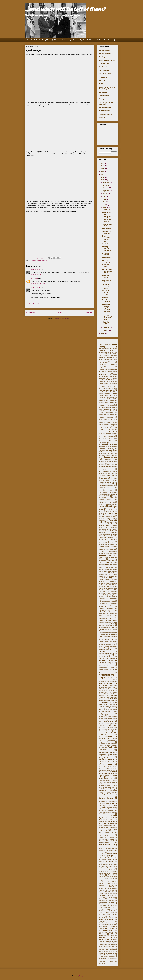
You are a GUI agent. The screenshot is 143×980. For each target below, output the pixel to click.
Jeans (113, 580)
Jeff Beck (101, 581)
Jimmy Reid (106, 590)
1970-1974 (102, 350)
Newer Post (30, 313)
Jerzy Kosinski (105, 583)
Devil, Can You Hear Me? (107, 60)
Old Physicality (104, 70)
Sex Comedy (103, 805)
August (105, 193)
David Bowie (103, 471)
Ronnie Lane (113, 784)
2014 (103, 172)
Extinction (102, 503)
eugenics (104, 498)
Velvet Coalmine (104, 111)
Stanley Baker (103, 826)
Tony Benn (102, 916)
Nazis (112, 667)
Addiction (112, 356)
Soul (115, 816)
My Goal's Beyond (106, 254)
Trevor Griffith (111, 925)
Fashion (101, 506)
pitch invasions (105, 723)
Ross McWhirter (106, 785)
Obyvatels (111, 701)
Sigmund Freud (113, 809)
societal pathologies (104, 816)
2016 (103, 166)
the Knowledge (103, 870)
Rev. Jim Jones (104, 761)
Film (108, 506)
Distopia (109, 486)
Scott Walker (102, 800)
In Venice (105, 297)
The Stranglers (112, 902)
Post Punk (114, 727)
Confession (102, 450)
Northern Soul (103, 699)
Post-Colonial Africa (108, 729)
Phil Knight (34, 279)
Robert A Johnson (104, 775)
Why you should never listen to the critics (108, 953)
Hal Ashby (108, 538)
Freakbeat (111, 515)
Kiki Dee (111, 607)
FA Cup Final (111, 503)
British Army (111, 407)
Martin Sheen (110, 634)
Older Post (88, 313)
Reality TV (102, 758)
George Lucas (103, 524)
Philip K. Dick (113, 722)
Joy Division (102, 600)
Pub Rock (101, 745)
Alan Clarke (104, 361)
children (103, 426)
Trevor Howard (103, 927)
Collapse (102, 443)
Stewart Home (104, 827)
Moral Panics (108, 660)
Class (101, 431)
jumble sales (111, 600)
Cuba (115, 463)
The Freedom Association (110, 863)
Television (104, 845)
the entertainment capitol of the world (108, 860)
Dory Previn (111, 487)
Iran (100, 562)
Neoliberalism (106, 675)
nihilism (101, 690)
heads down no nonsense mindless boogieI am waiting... (107, 217)
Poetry (113, 723)
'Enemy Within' (104, 345)
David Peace (113, 471)
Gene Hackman (111, 522)
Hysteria (113, 553)
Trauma (103, 925)
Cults (102, 465)
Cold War (113, 439)
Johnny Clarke (113, 595)
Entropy (115, 496)
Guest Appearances (104, 534)
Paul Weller (102, 715)
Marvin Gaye (103, 636)
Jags (100, 569)
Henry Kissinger (112, 543)
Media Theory (103, 643)
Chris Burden (105, 428)
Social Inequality (110, 814)
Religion (111, 759)
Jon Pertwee (105, 597)
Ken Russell (111, 603)
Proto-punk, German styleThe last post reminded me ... (106, 309)
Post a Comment (34, 304)
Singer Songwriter (108, 811)
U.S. (113, 928)
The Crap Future (112, 852)
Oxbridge (114, 706)
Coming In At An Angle (108, 447)
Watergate (108, 941)
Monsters (102, 658)
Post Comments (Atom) (63, 318)
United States (108, 930)
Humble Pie (104, 553)
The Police (114, 887)
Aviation (110, 385)
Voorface (102, 117)
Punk (110, 747)
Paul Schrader (110, 713)
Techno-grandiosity (104, 843)
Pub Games (111, 744)
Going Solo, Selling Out (107, 276)
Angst (103, 371)
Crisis (109, 461)
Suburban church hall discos (107, 834)
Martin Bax (108, 633)
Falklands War (110, 504)
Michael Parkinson (106, 645)
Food (108, 510)
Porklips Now (107, 229)
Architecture (103, 378)
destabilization (103, 484)
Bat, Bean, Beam (104, 50)
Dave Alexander (110, 470)
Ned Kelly (101, 669)
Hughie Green (113, 552)
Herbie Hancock (105, 544)
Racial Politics (112, 754)
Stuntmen (101, 831)
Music (112, 664)
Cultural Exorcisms (111, 465)
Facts (100, 504)
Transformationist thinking (108, 923)
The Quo (44, 261)
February (106, 327)
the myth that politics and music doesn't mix (108, 878)
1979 (106, 354)
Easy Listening (103, 492)
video (112, 936)
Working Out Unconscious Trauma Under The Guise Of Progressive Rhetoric (108, 960)
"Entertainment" (104, 349)
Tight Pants (110, 913)
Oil (110, 702)
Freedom (107, 517)
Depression (111, 482)
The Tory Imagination (69, 40)
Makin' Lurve (113, 626)
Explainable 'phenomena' (106, 501)
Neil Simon (109, 669)
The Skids (102, 900)
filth (114, 506)
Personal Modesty (112, 715)
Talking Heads (110, 841)
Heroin (115, 544)
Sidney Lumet (103, 809)
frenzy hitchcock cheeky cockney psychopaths (108, 518)
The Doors (108, 858)
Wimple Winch (113, 957)
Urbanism (102, 934)
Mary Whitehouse (104, 638)
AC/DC (106, 356)
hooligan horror (110, 550)
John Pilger (111, 593)
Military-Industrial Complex (105, 651)
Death (113, 473)
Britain (103, 407)
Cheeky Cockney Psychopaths (108, 424)
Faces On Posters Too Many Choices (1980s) (42, 40)
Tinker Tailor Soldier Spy (107, 914)
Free (100, 517)
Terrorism (101, 847)
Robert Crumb (111, 777)
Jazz (109, 578)
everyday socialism (105, 499)
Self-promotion (113, 800)
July (104, 196)
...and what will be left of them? (65, 9)
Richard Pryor (103, 767)
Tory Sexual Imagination (108, 918)
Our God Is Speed (105, 74)
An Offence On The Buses (106, 286)
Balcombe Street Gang (110, 387)
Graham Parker (103, 532)
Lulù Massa (104, 624)
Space (108, 820)
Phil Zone (102, 80)
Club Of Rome (103, 435)
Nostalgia (114, 699)
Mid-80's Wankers (110, 646)
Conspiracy (113, 450)
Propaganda (111, 742)
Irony (107, 562)
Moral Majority (112, 658)
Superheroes (111, 836)
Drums (101, 491)
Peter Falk (103, 717)
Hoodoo (101, 550)
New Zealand (113, 685)
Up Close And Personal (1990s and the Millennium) (97, 40)
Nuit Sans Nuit (104, 67)
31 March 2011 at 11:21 (38, 284)
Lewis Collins (105, 615)
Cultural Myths (105, 466)
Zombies (101, 963)
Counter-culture (110, 457)
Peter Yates (102, 722)
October (106, 188)
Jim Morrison (111, 586)
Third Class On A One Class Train (106, 103)
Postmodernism (105, 737)
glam (107, 526)
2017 (103, 163)
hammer (109, 539)
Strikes (113, 827)
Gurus (108, 536)
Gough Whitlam (110, 531)
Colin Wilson (108, 441)
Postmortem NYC (104, 739)
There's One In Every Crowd (106, 293)
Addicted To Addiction (106, 232)
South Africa (106, 818)
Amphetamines (112, 369)
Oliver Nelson (105, 706)
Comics (114, 445)
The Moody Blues (104, 873)
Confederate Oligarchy (106, 448)
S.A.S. (108, 791)
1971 (109, 350)
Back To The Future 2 (107, 281)
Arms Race (102, 380)
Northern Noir (111, 697)
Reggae (101, 759)
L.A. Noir (111, 610)
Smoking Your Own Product (107, 812)
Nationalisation (103, 667)
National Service (110, 666)
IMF (107, 557)
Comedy (104, 445)
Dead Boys (104, 473)
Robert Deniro (104, 779)
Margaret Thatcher (111, 629)
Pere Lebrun (103, 77)
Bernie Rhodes (108, 392)
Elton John (107, 494)
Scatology (102, 794)
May (104, 202)
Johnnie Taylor (103, 595)
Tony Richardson (112, 916)
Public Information (112, 745)
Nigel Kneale (110, 689)
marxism (112, 636)
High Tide (104, 546)
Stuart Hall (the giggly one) (107, 829)
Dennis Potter (110, 480)
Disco (112, 484)
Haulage (107, 541)
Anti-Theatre (113, 375)
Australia (103, 385)
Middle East (103, 648)
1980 (111, 354)
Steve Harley (113, 826)
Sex (113, 803)
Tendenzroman (104, 96)
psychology (102, 744)
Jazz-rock (107, 580)
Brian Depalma (103, 406)
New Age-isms (111, 682)
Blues (111, 399)
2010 (103, 334)
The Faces (108, 861)
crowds (109, 463)
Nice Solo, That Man (106, 301)
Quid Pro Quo (107, 210)
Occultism (102, 702)
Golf (113, 526)
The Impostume (104, 99)
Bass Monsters (109, 390)
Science (113, 796)
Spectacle (111, 822)
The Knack (112, 868)
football (115, 510)
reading (112, 756)
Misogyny (108, 655)
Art (109, 380)
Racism (104, 756)
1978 (100, 354)
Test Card (109, 847)
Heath (113, 541)
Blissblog (102, 57)
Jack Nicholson (106, 566)
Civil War (111, 430)
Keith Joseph (111, 602)
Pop (106, 725)
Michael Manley (113, 643)
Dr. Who (112, 489)
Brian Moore (113, 406)
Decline (103, 478)
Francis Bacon (105, 512)
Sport (101, 824)
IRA (113, 561)
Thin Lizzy (114, 909)
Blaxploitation (103, 399)
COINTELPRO (113, 437)
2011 (103, 180)
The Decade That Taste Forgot (108, 855)
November (106, 185)
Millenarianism (104, 653)
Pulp (103, 747)
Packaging (104, 708)
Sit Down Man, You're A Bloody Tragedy (107, 88)
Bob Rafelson (110, 401)
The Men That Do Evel (107, 225)
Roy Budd (108, 787)
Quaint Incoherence (104, 749)
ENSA (108, 496)
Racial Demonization (108, 752)
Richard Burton (110, 763)
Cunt (114, 466)
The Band (108, 849)
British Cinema (104, 409)
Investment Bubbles (104, 561)
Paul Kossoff (113, 710)
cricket (115, 459)
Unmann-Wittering (105, 107)
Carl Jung (103, 419)
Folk (108, 508)
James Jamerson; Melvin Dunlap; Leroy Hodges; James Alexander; (108, 575)
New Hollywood (106, 683)
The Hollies (104, 865)
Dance (113, 468)
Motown (101, 662)
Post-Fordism (104, 731)
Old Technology (111, 704)
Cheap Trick (110, 423)
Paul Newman (106, 711)
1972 (115, 350)
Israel (107, 564)
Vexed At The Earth (105, 114)
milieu (113, 648)
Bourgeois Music (104, 404)
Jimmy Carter (113, 588)
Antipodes (104, 376)
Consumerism (106, 452)
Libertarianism (103, 617)
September (107, 191)
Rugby (107, 789)
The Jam (103, 868)
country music (107, 459)
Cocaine (112, 435)
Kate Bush (102, 602)
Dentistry (101, 482)
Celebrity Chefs (113, 419)
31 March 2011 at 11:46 (38, 300)
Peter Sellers (104, 718)
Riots (113, 774)
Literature (108, 621)
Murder (111, 662)
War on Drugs (104, 939)
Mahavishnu (102, 626)
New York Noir (103, 685)
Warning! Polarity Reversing (107, 249)
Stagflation (111, 824)
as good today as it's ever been (107, 318)
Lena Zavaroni (110, 614)
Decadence (103, 476)
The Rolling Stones (105, 895)
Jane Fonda (102, 578)
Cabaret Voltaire (110, 416)
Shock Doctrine (111, 807)
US (112, 934)
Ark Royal (112, 378)
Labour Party (103, 612)
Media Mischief (110, 641)
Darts (100, 470)
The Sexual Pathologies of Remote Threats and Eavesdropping (108, 897)
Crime (103, 461)
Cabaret (101, 416)
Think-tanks (104, 911)
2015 (103, 169)
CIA (113, 428)
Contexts (105, 244)
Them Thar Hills (106, 323)
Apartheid (112, 376)
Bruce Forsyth (110, 411)
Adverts (101, 359)
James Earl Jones (110, 571)
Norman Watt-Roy (104, 694)
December (106, 182)
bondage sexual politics (106, 402)
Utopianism (102, 936)
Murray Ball (102, 664)
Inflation (112, 559)
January (106, 330)
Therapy (106, 909)
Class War (111, 431)
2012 (103, 177)
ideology (102, 555)
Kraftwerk (101, 610)
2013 (103, 174)
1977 (113, 352)
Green (113, 532)
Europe (112, 498)
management (105, 627)
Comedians (114, 443)
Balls (110, 388)
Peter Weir (112, 720)
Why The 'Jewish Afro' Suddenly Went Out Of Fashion (108, 950)
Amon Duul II (111, 366)
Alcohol (113, 361)
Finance (101, 508)
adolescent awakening (106, 357)
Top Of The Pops (106, 918)
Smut (100, 814)
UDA (100, 931)
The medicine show (109, 871)
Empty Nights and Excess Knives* (107, 271)
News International (106, 687)
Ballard (103, 388)
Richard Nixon (106, 765)
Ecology (112, 492)
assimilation (111, 382)
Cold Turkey (104, 439)
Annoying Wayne (36, 261)
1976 (108, 352)
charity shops (105, 421)
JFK (110, 585)
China (115, 426)
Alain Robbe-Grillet (111, 359)
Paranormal (113, 708)
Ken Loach (102, 603)
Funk (111, 520)
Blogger (82, 976)
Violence (112, 937)
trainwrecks (102, 921)
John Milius (102, 593)
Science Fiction (106, 798)
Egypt (100, 494)
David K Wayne (36, 270)
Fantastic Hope (104, 64)
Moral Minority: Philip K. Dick (106, 239)
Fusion (101, 522)
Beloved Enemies (105, 53)
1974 (102, 352)
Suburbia (101, 836)
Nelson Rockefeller (106, 671)
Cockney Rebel (103, 437)
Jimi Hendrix (103, 588)
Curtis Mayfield (103, 468)
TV (111, 926)
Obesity (103, 701)
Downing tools (103, 489)
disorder (101, 486)
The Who (108, 907)
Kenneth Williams (104, 605)
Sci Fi (107, 796)
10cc (113, 349)
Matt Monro (114, 638)
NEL (116, 669)
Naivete (101, 666)
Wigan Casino (110, 955)
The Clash (102, 852)
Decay (113, 476)
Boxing (113, 404)
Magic (113, 624)
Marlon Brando (106, 631)
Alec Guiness (103, 363)
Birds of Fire (107, 258)
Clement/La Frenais (104, 433)
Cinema (101, 430)
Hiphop (113, 546)
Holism (101, 548)
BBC (100, 392)
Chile (109, 426)
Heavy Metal (102, 543)
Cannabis (101, 418)
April (104, 205)
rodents (108, 780)
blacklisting (110, 397)
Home (60, 313)
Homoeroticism (110, 548)
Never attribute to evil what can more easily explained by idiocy (108, 680)
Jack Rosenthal (110, 568)
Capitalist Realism (112, 418)
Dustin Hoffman (110, 491)
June (105, 199)
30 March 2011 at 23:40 (38, 275)
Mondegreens (110, 657)
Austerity (114, 383)
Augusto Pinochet (104, 383)
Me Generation (106, 640)
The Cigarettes (110, 850)
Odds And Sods (106, 266)
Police (100, 725)
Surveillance (102, 837)
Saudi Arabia (110, 792)
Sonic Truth (103, 92)
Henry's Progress (106, 261)
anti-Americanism (106, 373)
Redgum (112, 758)
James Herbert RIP (104, 573)
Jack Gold (114, 564)
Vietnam (102, 937)
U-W (106, 928)
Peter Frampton (113, 717)
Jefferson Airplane (112, 581)
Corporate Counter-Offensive (108, 455)
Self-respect (104, 802)
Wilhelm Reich (103, 957)
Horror (101, 551)
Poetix (101, 84)
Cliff (114, 433)
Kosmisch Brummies (106, 609)
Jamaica (107, 569)
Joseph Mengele (110, 598)
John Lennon (111, 592)
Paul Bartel (104, 710)
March (105, 208)
